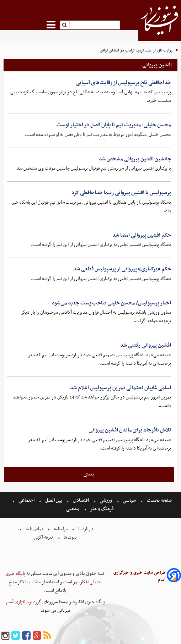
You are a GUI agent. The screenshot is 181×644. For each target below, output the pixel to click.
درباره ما (86, 529)
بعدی (89, 474)
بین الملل (54, 500)
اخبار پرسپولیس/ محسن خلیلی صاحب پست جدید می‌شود (111, 303)
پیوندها (70, 537)
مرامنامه (61, 529)
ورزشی (106, 500)
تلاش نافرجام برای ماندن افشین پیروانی (130, 430)
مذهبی (73, 509)
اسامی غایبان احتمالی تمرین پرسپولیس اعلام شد (121, 388)
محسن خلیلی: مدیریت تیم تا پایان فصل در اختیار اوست (114, 125)
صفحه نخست (159, 500)
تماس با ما (34, 529)
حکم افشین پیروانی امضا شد (142, 235)
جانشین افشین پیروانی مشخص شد (135, 159)
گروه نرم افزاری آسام (24, 602)
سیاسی (129, 500)
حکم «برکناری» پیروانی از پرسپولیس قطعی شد (122, 269)
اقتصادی (81, 500)
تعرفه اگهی (44, 537)
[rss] (47, 636)
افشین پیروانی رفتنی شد (146, 345)
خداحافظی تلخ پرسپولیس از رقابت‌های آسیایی (123, 83)
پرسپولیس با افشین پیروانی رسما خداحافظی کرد (121, 193)
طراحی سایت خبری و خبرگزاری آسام (139, 576)
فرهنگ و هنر (102, 509)
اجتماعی (26, 500)
